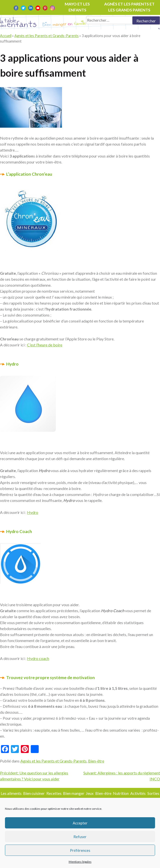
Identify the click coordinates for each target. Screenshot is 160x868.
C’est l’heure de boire (45, 345)
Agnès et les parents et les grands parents (129, 7)
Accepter (80, 823)
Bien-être (96, 761)
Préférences (80, 850)
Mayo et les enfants (77, 7)
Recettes (54, 793)
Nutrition (121, 793)
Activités (138, 793)
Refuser (80, 837)
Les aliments (11, 793)
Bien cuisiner (34, 793)
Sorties (153, 793)
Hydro (33, 512)
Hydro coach (38, 658)
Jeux (90, 793)
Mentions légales (80, 862)
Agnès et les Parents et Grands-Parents (47, 36)
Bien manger (74, 793)
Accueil (6, 36)
